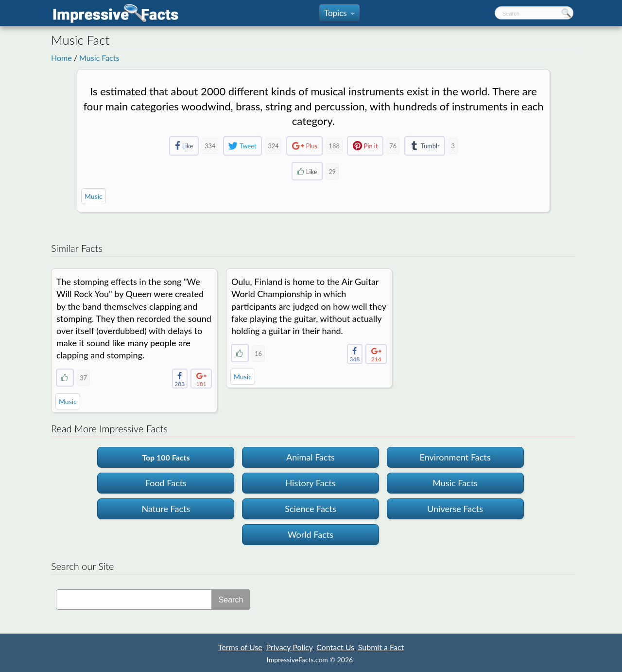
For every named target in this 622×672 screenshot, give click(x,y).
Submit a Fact (381, 647)
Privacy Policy (289, 647)
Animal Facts (311, 457)
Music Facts (99, 58)
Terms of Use (240, 647)
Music (94, 196)
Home (61, 58)
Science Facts (310, 509)
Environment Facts (455, 457)
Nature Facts (166, 509)
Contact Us (335, 647)
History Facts (310, 483)
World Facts (311, 534)
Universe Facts (455, 509)
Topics (339, 15)
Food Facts (166, 483)
